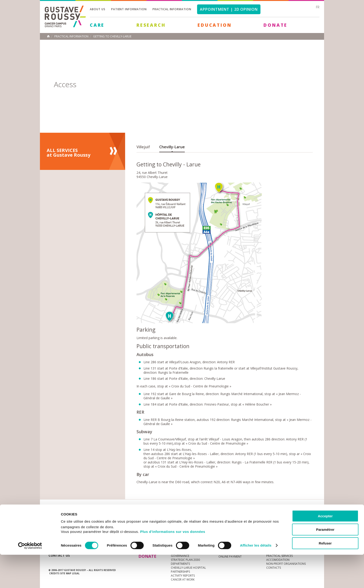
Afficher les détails (256, 579)
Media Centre (84, 517)
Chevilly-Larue (172, 147)
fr (318, 7)
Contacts (274, 537)
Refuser (325, 576)
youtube (290, 517)
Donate (275, 25)
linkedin (297, 517)
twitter (305, 517)
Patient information (129, 9)
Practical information (172, 9)
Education (214, 25)
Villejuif (143, 147)
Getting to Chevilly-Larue (112, 36)
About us (98, 9)
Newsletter (267, 520)
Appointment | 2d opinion (229, 9)
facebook (312, 517)
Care (97, 25)
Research (151, 25)
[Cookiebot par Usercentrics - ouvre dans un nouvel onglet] (30, 579)
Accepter (325, 549)
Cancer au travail (184, 537)
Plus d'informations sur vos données (173, 565)
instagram (283, 517)
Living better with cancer (237, 537)
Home (48, 36)
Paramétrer (325, 563)
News (58, 517)
